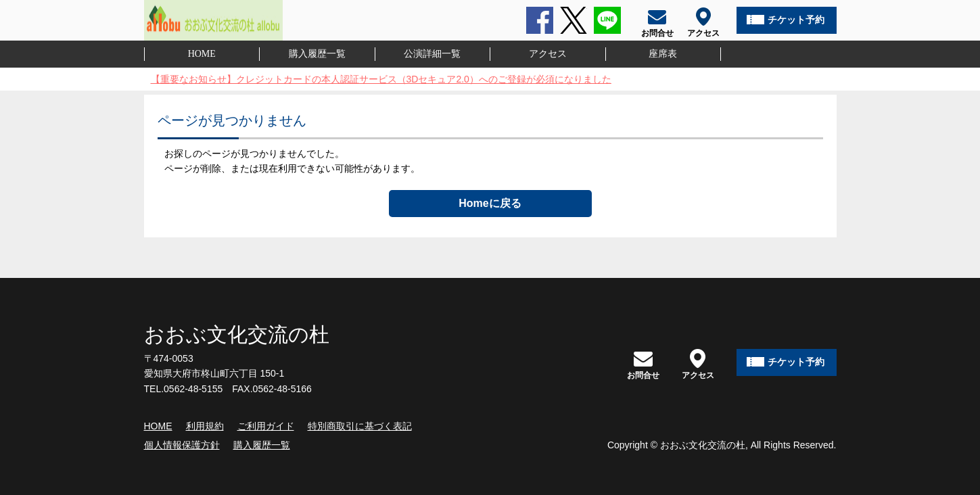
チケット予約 (796, 20)
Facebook (540, 20)
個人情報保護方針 (182, 445)
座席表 (663, 54)
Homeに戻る (490, 203)
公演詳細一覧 (432, 54)
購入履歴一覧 (317, 54)
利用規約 (205, 426)
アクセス (548, 54)
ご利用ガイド (266, 426)
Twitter (574, 20)
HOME (202, 54)
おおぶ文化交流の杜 (237, 334)
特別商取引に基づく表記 (360, 426)
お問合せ (643, 364)
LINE (607, 20)
